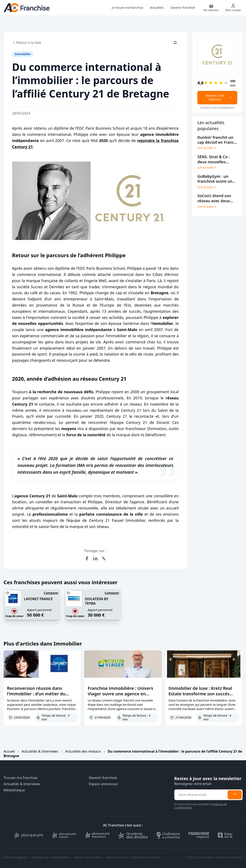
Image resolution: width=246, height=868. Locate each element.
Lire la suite (207, 148)
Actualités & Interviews (40, 751)
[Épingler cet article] (175, 43)
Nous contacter (116, 857)
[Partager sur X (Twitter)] (104, 558)
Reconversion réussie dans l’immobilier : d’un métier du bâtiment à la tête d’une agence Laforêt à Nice (40, 697)
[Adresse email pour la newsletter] (201, 795)
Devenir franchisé (103, 778)
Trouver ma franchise (21, 778)
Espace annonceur (104, 784)
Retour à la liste (27, 43)
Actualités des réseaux (83, 751)
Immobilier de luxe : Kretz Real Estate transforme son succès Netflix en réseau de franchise (200, 694)
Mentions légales (16, 857)
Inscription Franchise (146, 857)
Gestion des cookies (87, 857)
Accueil (9, 751)
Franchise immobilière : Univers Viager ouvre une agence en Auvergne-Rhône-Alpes (120, 694)
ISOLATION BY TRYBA (97, 601)
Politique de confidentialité (51, 857)
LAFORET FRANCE (39, 599)
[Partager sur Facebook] (87, 558)
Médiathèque (14, 790)
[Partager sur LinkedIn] (95, 558)
